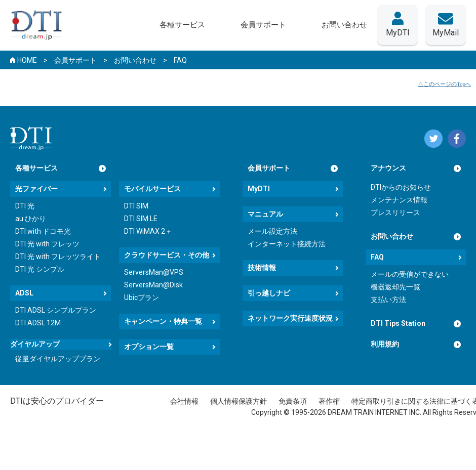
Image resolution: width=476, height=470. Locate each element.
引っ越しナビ (269, 293)
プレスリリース (395, 212)
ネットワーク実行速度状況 (290, 318)
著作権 (329, 401)
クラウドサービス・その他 (167, 255)
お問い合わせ (392, 236)
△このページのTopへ (444, 84)
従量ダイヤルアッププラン (58, 359)
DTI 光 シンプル (40, 269)
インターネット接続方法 (287, 244)
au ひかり (31, 219)
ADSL (24, 293)
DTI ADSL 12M (38, 323)
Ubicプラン (142, 297)
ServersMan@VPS (154, 272)
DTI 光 (25, 206)
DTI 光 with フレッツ (47, 244)
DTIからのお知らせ (401, 187)
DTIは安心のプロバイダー (57, 401)
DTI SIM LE (141, 219)
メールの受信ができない (410, 274)
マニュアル (265, 214)
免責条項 (293, 401)
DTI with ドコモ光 (43, 231)
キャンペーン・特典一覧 (163, 321)
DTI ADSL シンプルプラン (56, 310)
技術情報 (262, 268)
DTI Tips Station (398, 323)
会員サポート (269, 168)
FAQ (377, 257)
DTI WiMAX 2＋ (148, 231)
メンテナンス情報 (399, 200)
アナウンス (388, 168)
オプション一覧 (149, 347)
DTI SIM (136, 206)
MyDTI (259, 189)
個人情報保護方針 (239, 401)
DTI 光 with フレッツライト (58, 257)
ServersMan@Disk (153, 285)
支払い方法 (388, 300)
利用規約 (385, 344)
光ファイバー (36, 189)
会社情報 (184, 401)
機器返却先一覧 (395, 287)
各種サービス (36, 168)
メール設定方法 (272, 231)
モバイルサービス (152, 189)
